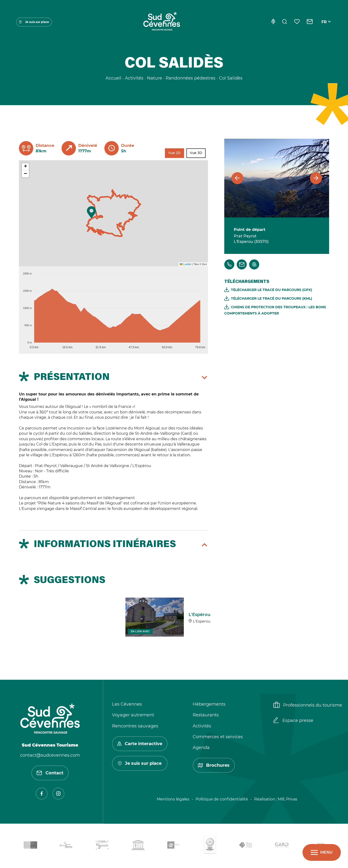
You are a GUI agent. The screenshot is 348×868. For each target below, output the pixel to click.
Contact (50, 773)
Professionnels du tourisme (308, 705)
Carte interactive (140, 744)
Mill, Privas (288, 799)
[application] (113, 308)
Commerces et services (218, 737)
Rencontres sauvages (135, 726)
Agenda (201, 748)
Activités (202, 726)
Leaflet (185, 264)
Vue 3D (196, 153)
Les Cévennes (127, 704)
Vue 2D (174, 153)
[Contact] (310, 22)
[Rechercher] (285, 22)
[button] (91, 212)
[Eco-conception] (273, 22)
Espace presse (293, 721)
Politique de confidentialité (222, 799)
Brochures (214, 765)
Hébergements (209, 704)
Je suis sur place (34, 22)
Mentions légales (173, 799)
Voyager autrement (133, 715)
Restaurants (206, 715)
